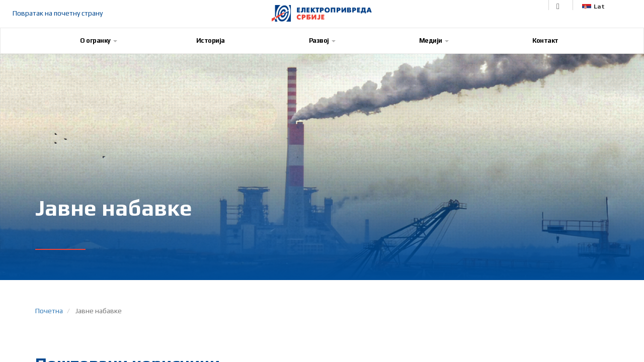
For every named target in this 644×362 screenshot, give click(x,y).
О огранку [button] (99, 40)
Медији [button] (434, 40)
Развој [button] (322, 40)
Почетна (49, 311)
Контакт (545, 40)
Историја (211, 40)
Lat (593, 7)
